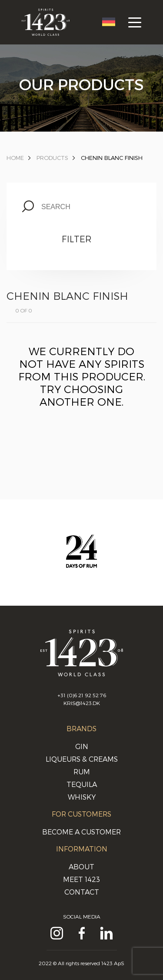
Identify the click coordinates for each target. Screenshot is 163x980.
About (81, 866)
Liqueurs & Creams (82, 759)
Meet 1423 (81, 879)
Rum (82, 771)
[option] (81, 560)
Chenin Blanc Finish (112, 158)
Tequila (82, 784)
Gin (82, 746)
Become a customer (81, 832)
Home (15, 158)
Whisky (82, 797)
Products (52, 158)
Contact (82, 892)
